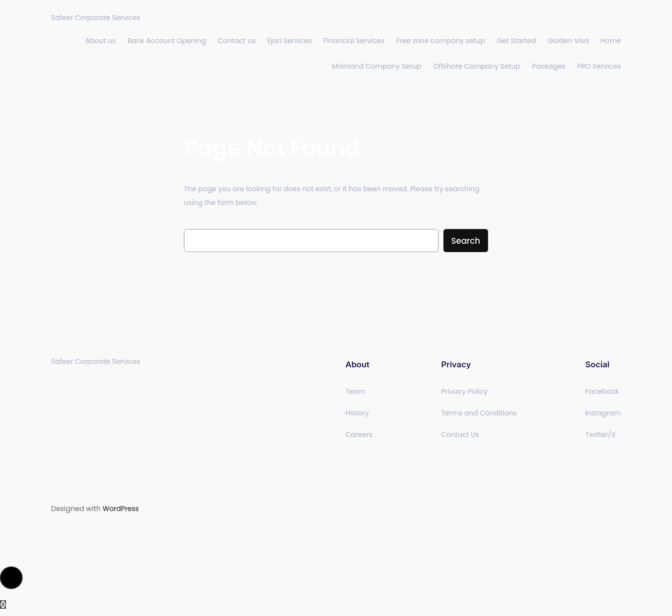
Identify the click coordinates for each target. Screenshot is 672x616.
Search (466, 241)
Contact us (237, 41)
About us (101, 41)
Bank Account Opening (167, 41)
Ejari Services (289, 41)
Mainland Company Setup (376, 66)
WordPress (121, 509)
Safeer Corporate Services (96, 18)
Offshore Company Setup (477, 66)
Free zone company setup (441, 41)
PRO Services (599, 66)
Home (611, 41)
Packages (549, 66)
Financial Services (354, 41)
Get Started (517, 41)
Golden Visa (568, 41)
